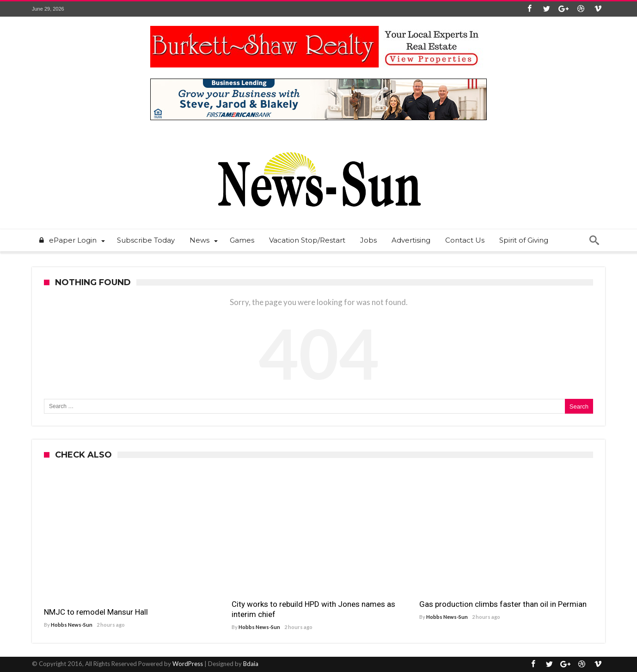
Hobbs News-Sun (72, 625)
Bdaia (251, 664)
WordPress (188, 664)
